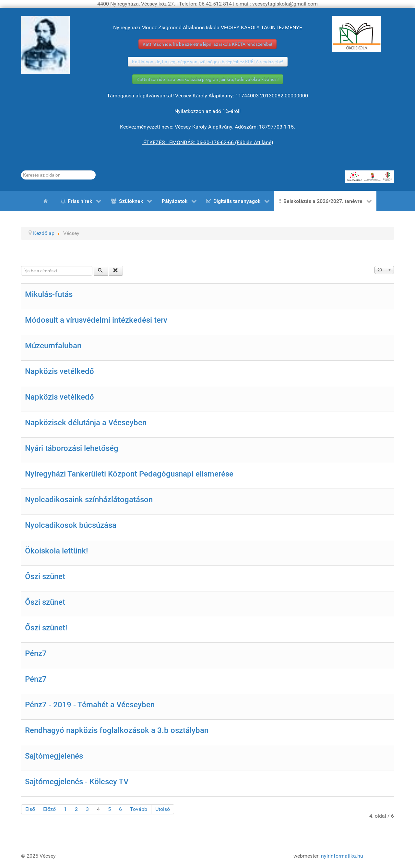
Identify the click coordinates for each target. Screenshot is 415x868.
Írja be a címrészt (21, 266)
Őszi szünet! (46, 628)
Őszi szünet (45, 577)
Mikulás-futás (49, 294)
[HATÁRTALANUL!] (370, 177)
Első (30, 809)
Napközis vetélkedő (59, 371)
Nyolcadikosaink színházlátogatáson (89, 500)
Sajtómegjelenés (54, 756)
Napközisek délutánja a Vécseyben (86, 423)
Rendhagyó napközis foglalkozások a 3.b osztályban (117, 730)
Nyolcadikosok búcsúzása (71, 525)
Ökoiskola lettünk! (56, 551)
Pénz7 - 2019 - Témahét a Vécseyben (90, 705)
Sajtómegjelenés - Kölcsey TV (77, 782)
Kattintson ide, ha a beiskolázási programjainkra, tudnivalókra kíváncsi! (208, 79)
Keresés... (21, 171)
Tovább (139, 809)
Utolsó (163, 809)
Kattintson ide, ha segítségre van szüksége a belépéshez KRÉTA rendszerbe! (208, 62)
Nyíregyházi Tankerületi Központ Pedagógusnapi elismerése (129, 474)
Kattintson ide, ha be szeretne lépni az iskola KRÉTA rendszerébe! (207, 44)
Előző (49, 809)
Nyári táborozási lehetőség (72, 448)
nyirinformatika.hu (342, 856)
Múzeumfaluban (53, 346)
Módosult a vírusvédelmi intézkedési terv (96, 320)
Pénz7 (36, 653)
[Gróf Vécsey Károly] (45, 45)
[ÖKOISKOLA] (357, 34)
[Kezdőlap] (47, 201)
